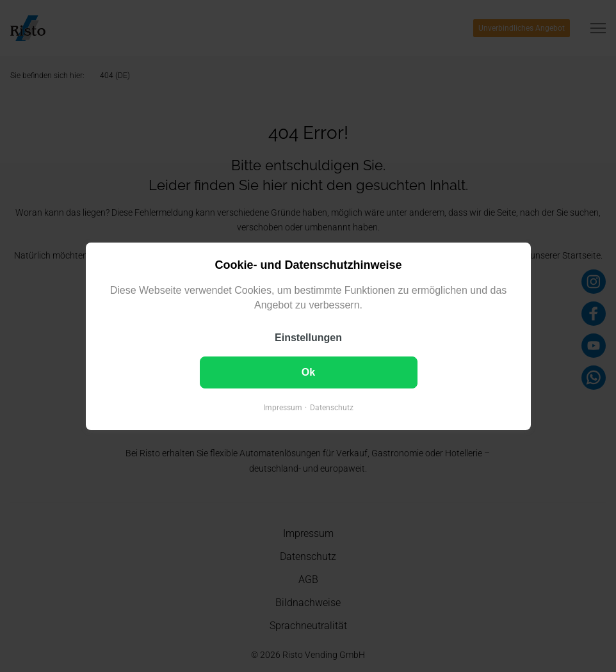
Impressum (283, 407)
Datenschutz (332, 407)
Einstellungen (308, 337)
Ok (308, 372)
